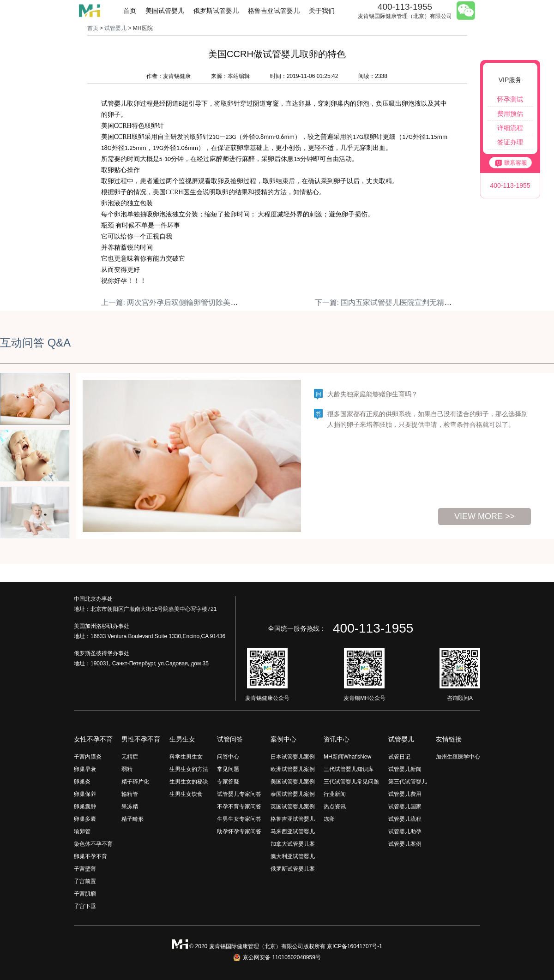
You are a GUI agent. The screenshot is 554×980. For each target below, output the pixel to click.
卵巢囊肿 (85, 807)
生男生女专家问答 (239, 819)
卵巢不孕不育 (90, 856)
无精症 (130, 757)
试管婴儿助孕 (405, 831)
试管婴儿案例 (405, 844)
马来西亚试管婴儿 (293, 831)
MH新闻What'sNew (347, 757)
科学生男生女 (186, 757)
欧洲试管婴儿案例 (293, 769)
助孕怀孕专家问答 (239, 831)
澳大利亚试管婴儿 (293, 856)
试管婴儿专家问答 (239, 794)
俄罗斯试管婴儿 (216, 11)
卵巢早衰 (85, 769)
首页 (130, 11)
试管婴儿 (115, 28)
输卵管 (82, 831)
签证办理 (510, 142)
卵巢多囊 (85, 819)
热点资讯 (335, 807)
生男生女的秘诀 (189, 782)
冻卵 (329, 819)
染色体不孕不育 (93, 844)
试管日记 (399, 757)
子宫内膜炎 (88, 757)
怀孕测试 (510, 99)
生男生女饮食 (186, 794)
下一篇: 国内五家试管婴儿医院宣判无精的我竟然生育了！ (409, 302)
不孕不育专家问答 (239, 807)
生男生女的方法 (189, 769)
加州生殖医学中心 (458, 757)
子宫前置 (85, 881)
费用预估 (510, 114)
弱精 (127, 769)
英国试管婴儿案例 (293, 807)
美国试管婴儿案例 (293, 782)
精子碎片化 (135, 782)
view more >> (485, 516)
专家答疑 (228, 782)
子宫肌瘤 (85, 894)
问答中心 (228, 757)
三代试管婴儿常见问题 (351, 782)
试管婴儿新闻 (405, 769)
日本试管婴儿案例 (293, 757)
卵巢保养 (85, 794)
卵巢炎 (82, 782)
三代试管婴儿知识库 (349, 769)
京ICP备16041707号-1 (355, 946)
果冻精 (130, 807)
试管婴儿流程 (405, 819)
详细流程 (510, 128)
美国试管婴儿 (165, 11)
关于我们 (322, 11)
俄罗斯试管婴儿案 (293, 869)
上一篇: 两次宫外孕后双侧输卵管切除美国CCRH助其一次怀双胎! (207, 302)
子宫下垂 (85, 906)
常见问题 (228, 769)
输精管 (130, 794)
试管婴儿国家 (405, 807)
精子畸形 (132, 819)
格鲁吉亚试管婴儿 (274, 11)
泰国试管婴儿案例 (293, 794)
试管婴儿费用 (405, 794)
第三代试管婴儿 (408, 782)
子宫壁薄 (85, 869)
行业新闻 (335, 794)
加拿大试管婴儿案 (293, 844)
